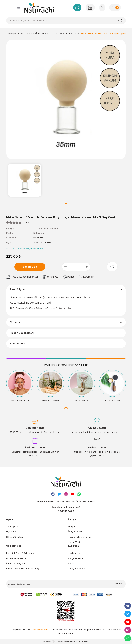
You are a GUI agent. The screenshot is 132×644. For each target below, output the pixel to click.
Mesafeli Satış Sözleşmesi (20, 553)
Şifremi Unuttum (15, 537)
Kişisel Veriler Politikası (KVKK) (23, 569)
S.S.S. (71, 563)
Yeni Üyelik (12, 526)
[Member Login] (90, 8)
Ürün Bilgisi (17, 289)
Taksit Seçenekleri (22, 333)
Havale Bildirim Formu (80, 537)
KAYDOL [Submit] (119, 584)
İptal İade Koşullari (16, 563)
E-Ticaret (59, 642)
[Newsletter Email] (66, 584)
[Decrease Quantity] (65, 267)
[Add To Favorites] (112, 267)
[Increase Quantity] (87, 267)
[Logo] (39, 7)
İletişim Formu (75, 532)
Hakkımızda (74, 553)
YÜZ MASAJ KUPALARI (46, 228)
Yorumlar (16, 322)
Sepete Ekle (30, 267)
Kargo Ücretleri (76, 558)
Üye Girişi (11, 532)
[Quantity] (76, 267)
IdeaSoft (48, 642)
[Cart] (115, 8)
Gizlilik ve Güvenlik (16, 558)
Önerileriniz (18, 344)
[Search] (66, 21)
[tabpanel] (25, 180)
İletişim (72, 526)
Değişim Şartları (76, 569)
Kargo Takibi (75, 542)
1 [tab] (66, 203)
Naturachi (39, 233)
